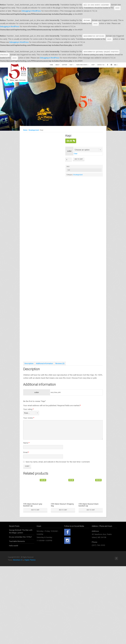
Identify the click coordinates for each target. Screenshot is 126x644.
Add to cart (79, 159)
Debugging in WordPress (32, 11)
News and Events (82, 65)
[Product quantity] (69, 160)
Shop (93, 65)
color (69, 151)
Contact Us (101, 65)
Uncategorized (34, 130)
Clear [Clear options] (76, 154)
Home (51, 65)
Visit (71, 65)
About (57, 65)
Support (65, 65)
